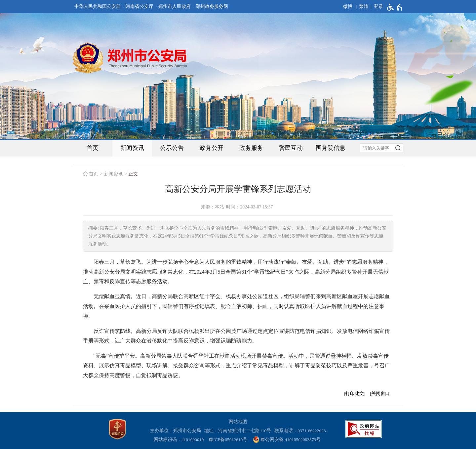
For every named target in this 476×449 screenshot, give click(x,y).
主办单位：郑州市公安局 (177, 431)
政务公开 (212, 148)
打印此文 (355, 394)
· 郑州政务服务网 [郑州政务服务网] (211, 6)
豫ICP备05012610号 (228, 440)
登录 (378, 6)
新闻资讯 (132, 148)
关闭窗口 (380, 394)
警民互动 (291, 148)
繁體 (364, 6)
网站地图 (238, 422)
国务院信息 (331, 148)
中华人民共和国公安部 (98, 6)
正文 (133, 174)
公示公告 (172, 148)
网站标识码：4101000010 (180, 440)
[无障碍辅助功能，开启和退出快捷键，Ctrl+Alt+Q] (395, 7)
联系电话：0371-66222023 (300, 431)
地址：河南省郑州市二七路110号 (239, 431)
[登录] (376, 7)
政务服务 (251, 148)
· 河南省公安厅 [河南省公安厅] (138, 6)
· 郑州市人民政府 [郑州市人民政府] (174, 6)
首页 (93, 148)
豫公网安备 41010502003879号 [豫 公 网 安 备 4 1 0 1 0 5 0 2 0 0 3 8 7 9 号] (287, 439)
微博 (348, 6)
